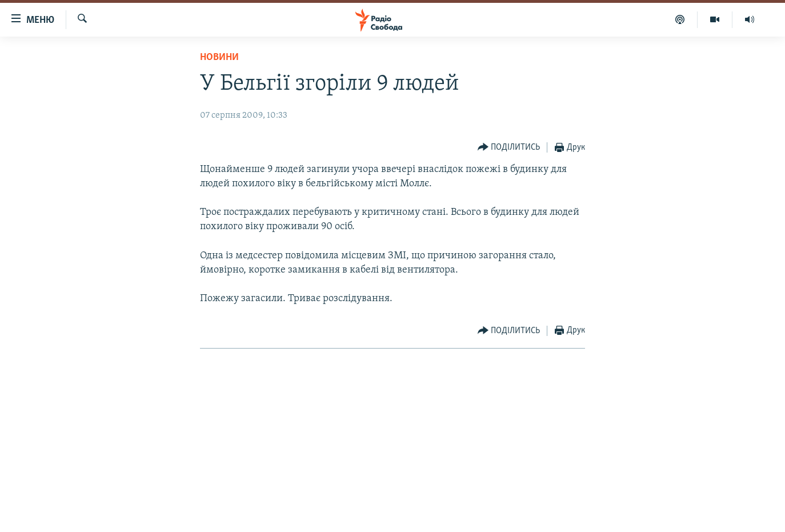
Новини (219, 57)
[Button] (509, 148)
